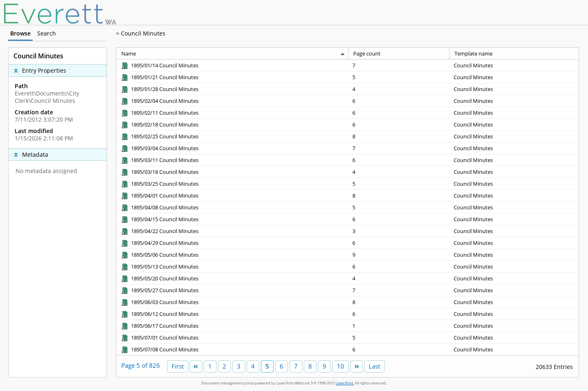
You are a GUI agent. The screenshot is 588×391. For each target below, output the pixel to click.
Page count (367, 53)
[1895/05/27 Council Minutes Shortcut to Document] (159, 290)
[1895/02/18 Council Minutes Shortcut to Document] (159, 124)
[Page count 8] (399, 136)
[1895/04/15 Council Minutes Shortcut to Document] (159, 219)
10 (341, 366)
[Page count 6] (399, 101)
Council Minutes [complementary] (38, 56)
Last (374, 366)
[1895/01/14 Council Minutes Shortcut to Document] (159, 65)
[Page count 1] (399, 325)
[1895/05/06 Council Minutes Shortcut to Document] (159, 255)
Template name (473, 53)
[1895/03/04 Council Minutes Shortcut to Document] (159, 148)
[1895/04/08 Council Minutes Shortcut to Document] (159, 207)
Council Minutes (143, 33)
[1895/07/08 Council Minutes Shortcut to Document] (159, 349)
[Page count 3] (399, 231)
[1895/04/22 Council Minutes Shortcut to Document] (159, 231)
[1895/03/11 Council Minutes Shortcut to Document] (159, 160)
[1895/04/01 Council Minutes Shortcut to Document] (159, 195)
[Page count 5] (399, 77)
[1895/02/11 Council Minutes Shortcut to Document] (159, 113)
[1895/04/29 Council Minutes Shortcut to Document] (159, 243)
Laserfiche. (345, 383)
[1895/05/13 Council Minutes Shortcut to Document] (159, 267)
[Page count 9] (399, 254)
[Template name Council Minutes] (514, 65)
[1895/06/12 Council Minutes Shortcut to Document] (159, 314)
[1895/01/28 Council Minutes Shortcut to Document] (159, 89)
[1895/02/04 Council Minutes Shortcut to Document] (159, 101)
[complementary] (58, 112)
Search (47, 33)
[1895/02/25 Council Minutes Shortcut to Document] (159, 136)
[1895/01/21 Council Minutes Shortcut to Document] (159, 77)
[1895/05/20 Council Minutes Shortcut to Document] (159, 278)
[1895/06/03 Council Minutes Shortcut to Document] (159, 302)
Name (129, 53)
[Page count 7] (399, 65)
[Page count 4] (399, 89)
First (178, 366)
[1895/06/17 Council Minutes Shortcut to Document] (159, 326)
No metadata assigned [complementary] (46, 171)
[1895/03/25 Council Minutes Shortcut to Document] (159, 184)
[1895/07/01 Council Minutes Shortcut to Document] (159, 338)
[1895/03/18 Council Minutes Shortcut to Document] (159, 172)
